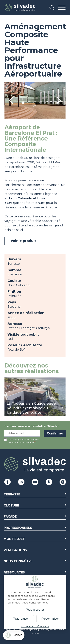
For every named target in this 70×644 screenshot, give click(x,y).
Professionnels (18, 528)
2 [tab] (29, 103)
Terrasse (12, 494)
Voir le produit (23, 241)
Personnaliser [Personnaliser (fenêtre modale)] (50, 619)
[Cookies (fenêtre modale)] (14, 636)
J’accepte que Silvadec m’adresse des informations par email (24, 441)
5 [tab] (47, 103)
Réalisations (15, 550)
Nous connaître (18, 561)
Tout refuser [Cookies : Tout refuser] (21, 619)
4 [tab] (41, 103)
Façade (10, 517)
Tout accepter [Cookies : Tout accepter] (35, 610)
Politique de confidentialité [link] (35, 626)
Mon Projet (14, 539)
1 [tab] (23, 103)
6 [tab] (35, 107)
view (8, 379)
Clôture (11, 505)
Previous (11, 100)
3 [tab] (35, 103)
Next (59, 100)
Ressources (14, 572)
